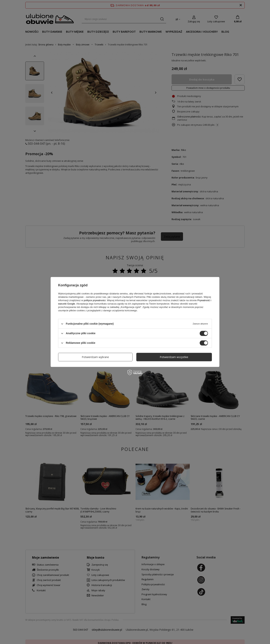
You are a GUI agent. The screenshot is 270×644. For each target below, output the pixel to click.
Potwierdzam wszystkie (174, 357)
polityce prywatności (95, 300)
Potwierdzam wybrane (95, 357)
